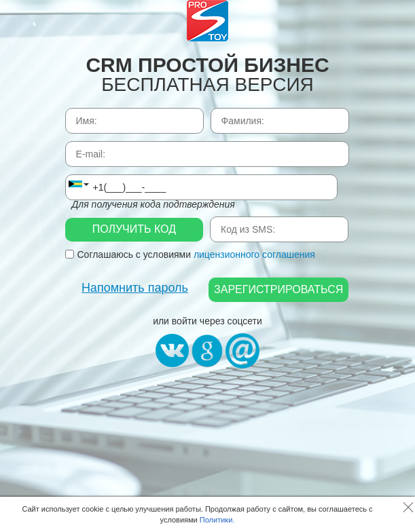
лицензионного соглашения (254, 254)
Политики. (217, 520)
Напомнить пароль (135, 288)
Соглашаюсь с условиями (190, 254)
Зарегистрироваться (278, 289)
